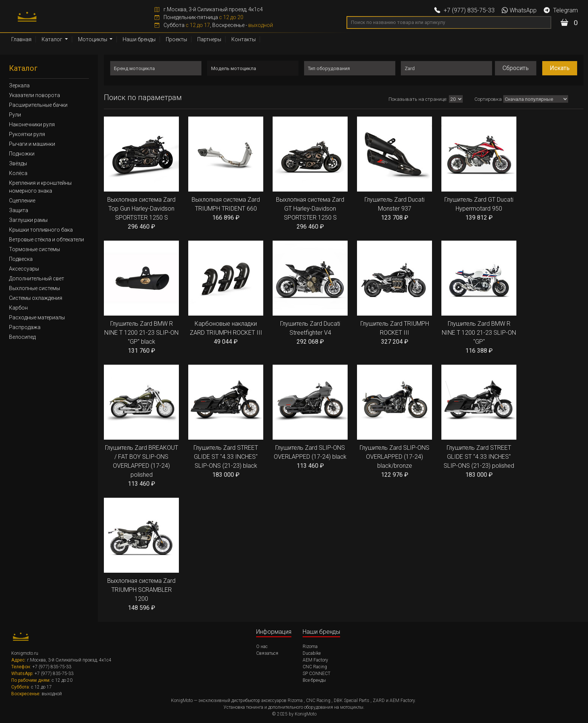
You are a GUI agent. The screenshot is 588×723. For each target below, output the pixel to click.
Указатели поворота (34, 95)
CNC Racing (315, 667)
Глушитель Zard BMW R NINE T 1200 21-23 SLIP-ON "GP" (479, 298)
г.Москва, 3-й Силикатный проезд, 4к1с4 (209, 9)
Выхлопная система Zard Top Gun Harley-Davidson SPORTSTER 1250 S (141, 174)
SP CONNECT (316, 674)
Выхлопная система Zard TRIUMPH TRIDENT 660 (226, 169)
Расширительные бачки (38, 105)
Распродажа (25, 327)
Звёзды (18, 163)
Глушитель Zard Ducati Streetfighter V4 (310, 293)
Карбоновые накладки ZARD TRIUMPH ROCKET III (226, 293)
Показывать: (426, 99)
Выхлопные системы (34, 288)
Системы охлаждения (36, 298)
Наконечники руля (32, 124)
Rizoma (310, 647)
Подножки (22, 154)
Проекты (176, 39)
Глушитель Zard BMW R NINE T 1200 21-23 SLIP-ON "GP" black (141, 298)
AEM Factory (315, 660)
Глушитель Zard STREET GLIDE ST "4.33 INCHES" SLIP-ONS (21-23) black (226, 422)
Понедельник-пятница (199, 17)
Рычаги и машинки (32, 144)
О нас (262, 647)
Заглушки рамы (28, 220)
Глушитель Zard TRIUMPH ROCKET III (394, 293)
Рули (15, 115)
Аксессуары (24, 269)
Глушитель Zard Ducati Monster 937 (394, 169)
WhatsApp (519, 10)
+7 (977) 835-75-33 (464, 10)
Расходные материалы (37, 317)
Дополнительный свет (37, 278)
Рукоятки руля (27, 134)
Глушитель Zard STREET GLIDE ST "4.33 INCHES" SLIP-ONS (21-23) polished (479, 422)
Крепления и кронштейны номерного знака (40, 187)
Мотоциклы (93, 39)
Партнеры (209, 39)
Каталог (52, 39)
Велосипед (22, 337)
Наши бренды (139, 39)
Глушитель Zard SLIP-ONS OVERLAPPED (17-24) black (310, 418)
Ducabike (312, 653)
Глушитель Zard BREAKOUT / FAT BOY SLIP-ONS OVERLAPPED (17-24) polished (141, 427)
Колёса (18, 173)
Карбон (18, 308)
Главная (21, 39)
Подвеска (21, 259)
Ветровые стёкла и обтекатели (46, 240)
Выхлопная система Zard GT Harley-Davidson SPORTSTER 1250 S (310, 174)
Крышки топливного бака (41, 230)
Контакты (244, 39)
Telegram (561, 10)
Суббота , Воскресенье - (214, 25)
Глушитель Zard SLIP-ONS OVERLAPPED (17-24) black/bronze (394, 422)
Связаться (267, 653)
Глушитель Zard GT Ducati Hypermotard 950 (479, 169)
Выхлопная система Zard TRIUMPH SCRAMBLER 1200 (141, 555)
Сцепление (22, 201)
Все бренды (314, 680)
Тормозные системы (34, 249)
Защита (19, 210)
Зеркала (19, 85)
